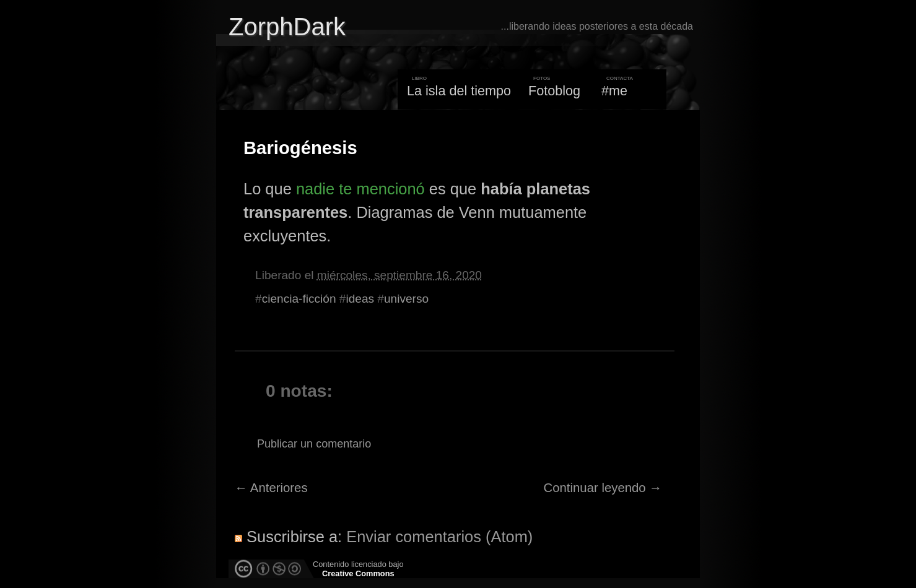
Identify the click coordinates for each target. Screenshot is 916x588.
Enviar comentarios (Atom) (439, 537)
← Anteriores (271, 488)
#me (614, 91)
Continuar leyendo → (603, 488)
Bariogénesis (300, 148)
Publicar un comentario (314, 444)
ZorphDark (287, 27)
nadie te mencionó (360, 189)
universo (406, 299)
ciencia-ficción (299, 299)
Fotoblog (554, 91)
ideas (360, 299)
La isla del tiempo (459, 91)
